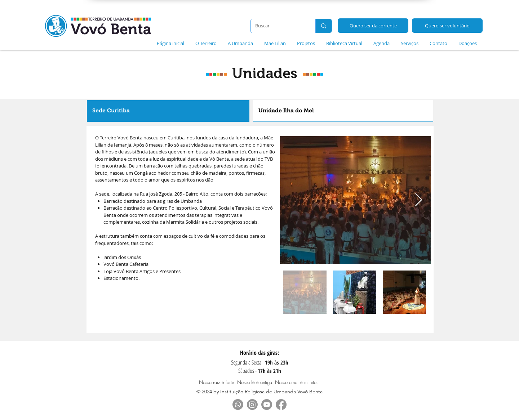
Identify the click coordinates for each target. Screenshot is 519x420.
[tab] (168, 111)
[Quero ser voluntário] (447, 26)
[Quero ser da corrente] (373, 26)
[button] (206, 43)
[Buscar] (278, 26)
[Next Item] (419, 200)
